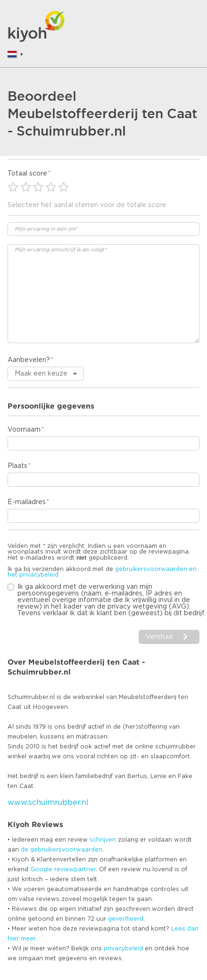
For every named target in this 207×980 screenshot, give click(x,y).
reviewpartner (75, 869)
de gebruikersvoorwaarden (62, 850)
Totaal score (27, 174)
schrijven (103, 840)
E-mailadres (27, 502)
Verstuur (159, 637)
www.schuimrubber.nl (48, 803)
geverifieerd (126, 919)
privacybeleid (123, 948)
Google (41, 869)
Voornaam (24, 430)
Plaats (17, 466)
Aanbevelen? (29, 360)
